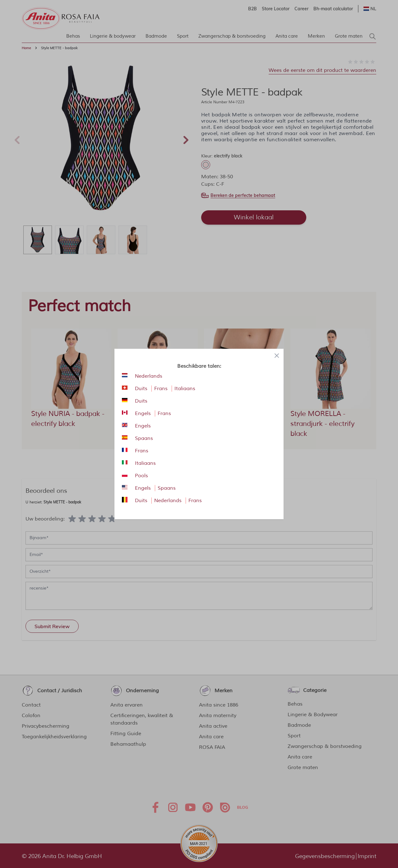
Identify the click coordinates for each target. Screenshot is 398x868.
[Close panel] (277, 356)
